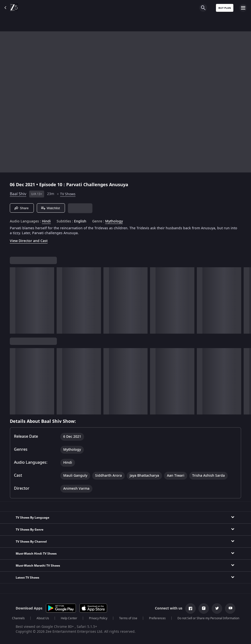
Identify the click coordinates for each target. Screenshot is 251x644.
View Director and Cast (29, 241)
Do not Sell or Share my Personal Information (208, 618)
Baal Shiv (18, 194)
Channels (18, 618)
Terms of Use (128, 618)
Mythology (114, 221)
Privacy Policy (98, 618)
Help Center (69, 618)
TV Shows (68, 194)
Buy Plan (225, 8)
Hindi (46, 221)
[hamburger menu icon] (243, 8)
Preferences (157, 618)
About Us (43, 618)
